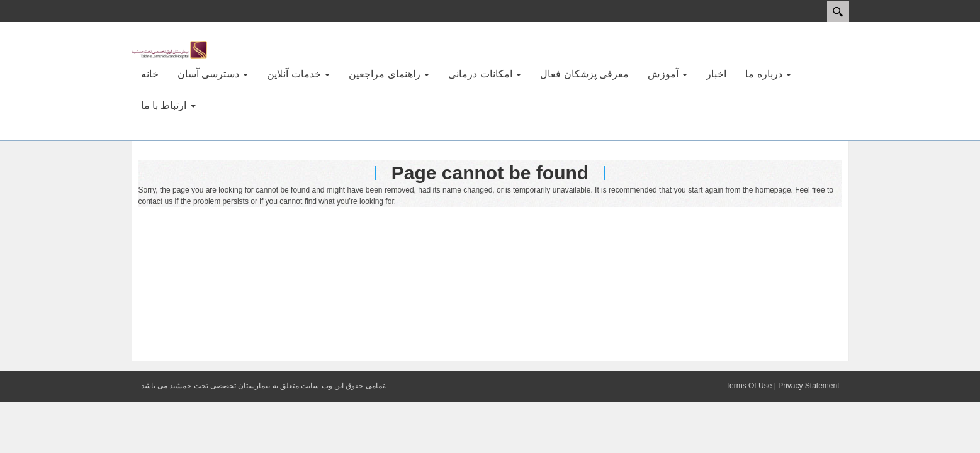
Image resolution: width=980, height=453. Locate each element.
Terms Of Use (749, 386)
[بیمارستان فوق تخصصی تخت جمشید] (169, 49)
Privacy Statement (808, 386)
